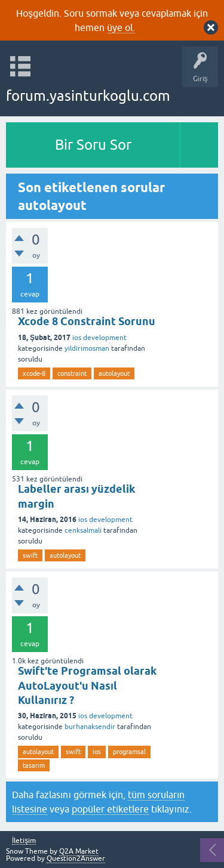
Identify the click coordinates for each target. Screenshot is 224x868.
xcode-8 (34, 373)
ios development (99, 338)
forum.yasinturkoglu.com (88, 96)
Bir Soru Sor (93, 145)
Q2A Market (79, 851)
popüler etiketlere (110, 809)
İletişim (24, 841)
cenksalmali (83, 530)
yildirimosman (87, 348)
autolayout (114, 373)
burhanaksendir (90, 727)
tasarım (34, 765)
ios (97, 752)
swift (30, 555)
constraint (72, 373)
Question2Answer (76, 858)
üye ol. (121, 27)
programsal (129, 752)
